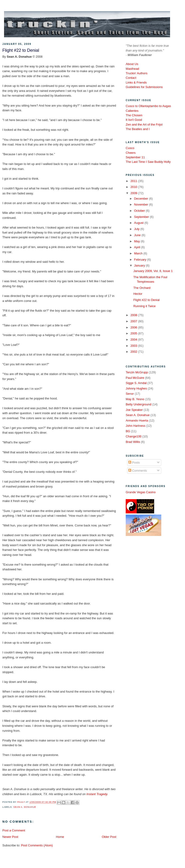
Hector (138, 294)
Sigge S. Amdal (136, 383)
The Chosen (134, 115)
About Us (132, 64)
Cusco (130, 148)
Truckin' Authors (136, 73)
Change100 (134, 436)
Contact (131, 78)
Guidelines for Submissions (144, 87)
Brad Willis (133, 442)
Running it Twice (144, 306)
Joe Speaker (134, 410)
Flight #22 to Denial (146, 300)
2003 (134, 346)
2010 (134, 187)
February (141, 260)
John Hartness (136, 426)
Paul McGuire (135, 378)
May (137, 241)
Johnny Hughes (136, 388)
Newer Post (10, 837)
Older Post (109, 837)
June (138, 235)
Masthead (132, 69)
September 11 (135, 157)
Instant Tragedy (97, 794)
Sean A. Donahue (25, 807)
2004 (134, 340)
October (140, 211)
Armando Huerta (137, 420)
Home (60, 837)
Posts (134, 462)
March (139, 253)
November (141, 204)
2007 (134, 321)
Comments (138, 471)
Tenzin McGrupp (137, 372)
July (137, 229)
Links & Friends (136, 82)
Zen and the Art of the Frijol (144, 124)
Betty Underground (139, 404)
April (137, 247)
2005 (134, 333)
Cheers (131, 153)
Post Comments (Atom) (37, 845)
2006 (134, 327)
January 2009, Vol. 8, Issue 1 (153, 271)
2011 (134, 181)
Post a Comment (14, 830)
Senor (130, 394)
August (139, 223)
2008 (134, 315)
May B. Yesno (135, 399)
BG (128, 431)
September (142, 217)
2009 (134, 193)
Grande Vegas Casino (141, 492)
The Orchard (142, 288)
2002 (134, 352)
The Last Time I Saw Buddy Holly (148, 162)
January (140, 265)
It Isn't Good (134, 120)
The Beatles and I (138, 129)
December (141, 199)
